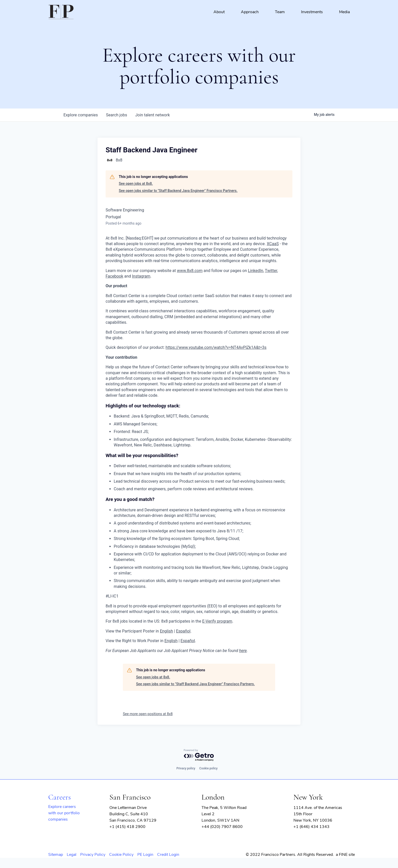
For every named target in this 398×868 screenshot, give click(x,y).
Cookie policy (208, 768)
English (167, 631)
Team (280, 12)
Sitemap (56, 855)
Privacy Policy (93, 855)
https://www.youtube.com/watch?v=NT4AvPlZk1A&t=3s (216, 347)
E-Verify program (217, 621)
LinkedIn (256, 271)
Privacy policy (186, 768)
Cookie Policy (121, 855)
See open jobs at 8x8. (136, 184)
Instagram (141, 276)
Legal (72, 855)
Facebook (114, 276)
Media (344, 12)
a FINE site (345, 855)
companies (81, 115)
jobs (116, 115)
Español (183, 631)
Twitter (271, 271)
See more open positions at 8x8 (148, 714)
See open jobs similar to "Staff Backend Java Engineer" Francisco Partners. (178, 191)
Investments (312, 12)
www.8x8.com (190, 271)
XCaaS (273, 244)
